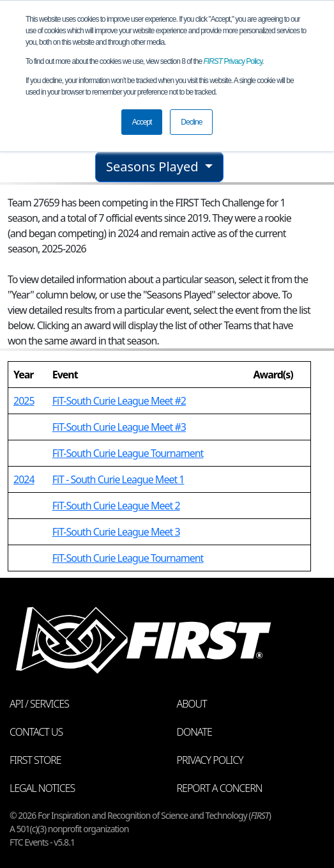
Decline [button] (191, 122)
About (192, 704)
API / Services (39, 704)
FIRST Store (35, 760)
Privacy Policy (233, 61)
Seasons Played (154, 167)
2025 (24, 401)
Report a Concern (220, 788)
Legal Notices (42, 788)
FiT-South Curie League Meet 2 (116, 506)
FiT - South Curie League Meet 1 (118, 479)
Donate (194, 732)
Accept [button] (142, 122)
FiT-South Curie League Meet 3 (116, 532)
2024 (24, 479)
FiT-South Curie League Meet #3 (119, 427)
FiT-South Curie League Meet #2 (119, 401)
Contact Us (36, 732)
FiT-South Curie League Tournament (128, 453)
